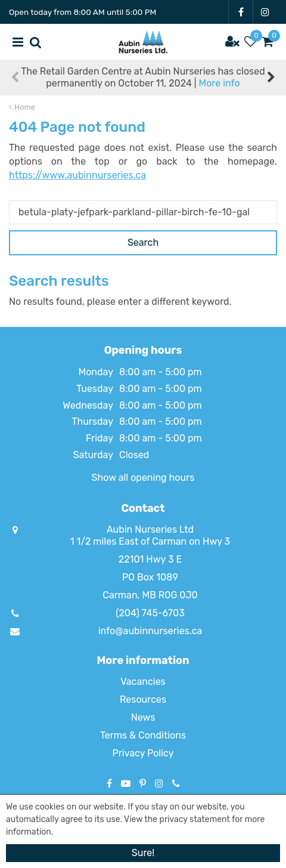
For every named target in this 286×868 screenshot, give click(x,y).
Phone (176, 783)
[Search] (143, 212)
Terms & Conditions (143, 735)
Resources (143, 699)
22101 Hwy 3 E (150, 559)
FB (241, 12)
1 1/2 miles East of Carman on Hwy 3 (150, 541)
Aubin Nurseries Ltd (150, 529)
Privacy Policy (143, 753)
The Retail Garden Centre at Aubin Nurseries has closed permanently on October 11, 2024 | (143, 77)
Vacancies (143, 682)
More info (219, 83)
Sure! (143, 853)
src (36, 42)
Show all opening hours (143, 478)
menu (18, 42)
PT (143, 783)
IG (265, 12)
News (143, 717)
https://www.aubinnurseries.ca (77, 175)
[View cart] (268, 42)
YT (126, 783)
